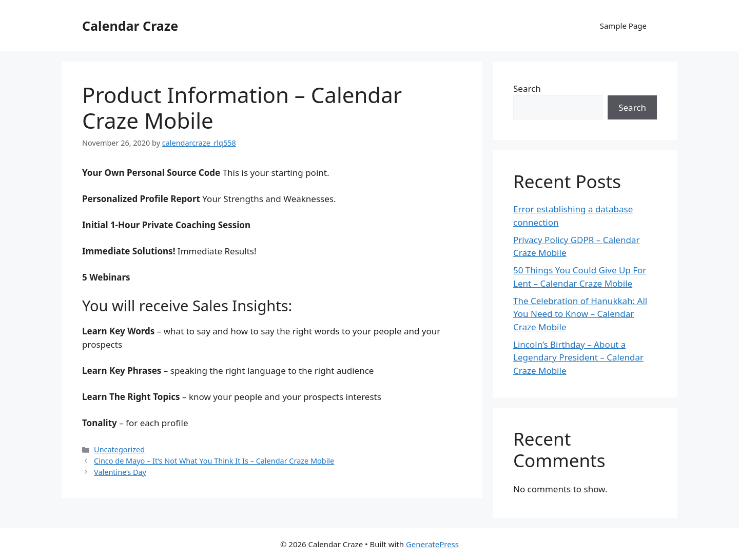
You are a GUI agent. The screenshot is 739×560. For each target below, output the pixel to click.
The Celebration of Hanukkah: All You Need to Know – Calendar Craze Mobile (580, 314)
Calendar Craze (130, 26)
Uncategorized (119, 449)
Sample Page (623, 26)
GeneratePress (432, 544)
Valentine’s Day (120, 472)
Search (527, 88)
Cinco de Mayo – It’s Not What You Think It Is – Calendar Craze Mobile (214, 461)
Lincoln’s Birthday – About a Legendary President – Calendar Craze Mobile (578, 357)
